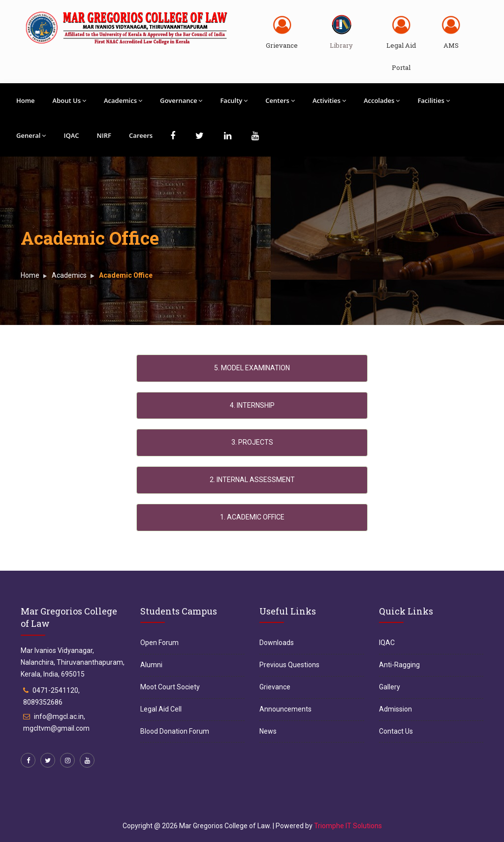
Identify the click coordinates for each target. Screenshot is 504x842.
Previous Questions (289, 665)
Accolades (382, 100)
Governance (181, 100)
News (268, 731)
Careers (141, 135)
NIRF (104, 135)
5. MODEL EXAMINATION (252, 368)
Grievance (282, 45)
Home (26, 100)
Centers (280, 100)
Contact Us (396, 731)
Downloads (277, 643)
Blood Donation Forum (175, 731)
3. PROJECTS (252, 442)
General (31, 135)
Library (341, 45)
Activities (329, 100)
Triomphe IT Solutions (348, 826)
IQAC (71, 135)
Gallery (390, 687)
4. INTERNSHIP (252, 405)
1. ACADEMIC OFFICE (252, 517)
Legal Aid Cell (161, 709)
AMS (451, 45)
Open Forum (159, 643)
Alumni (151, 665)
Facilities (433, 100)
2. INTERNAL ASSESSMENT (252, 480)
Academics (123, 100)
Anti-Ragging (399, 665)
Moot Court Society (170, 687)
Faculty (234, 100)
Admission (395, 709)
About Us (69, 100)
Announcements (285, 709)
